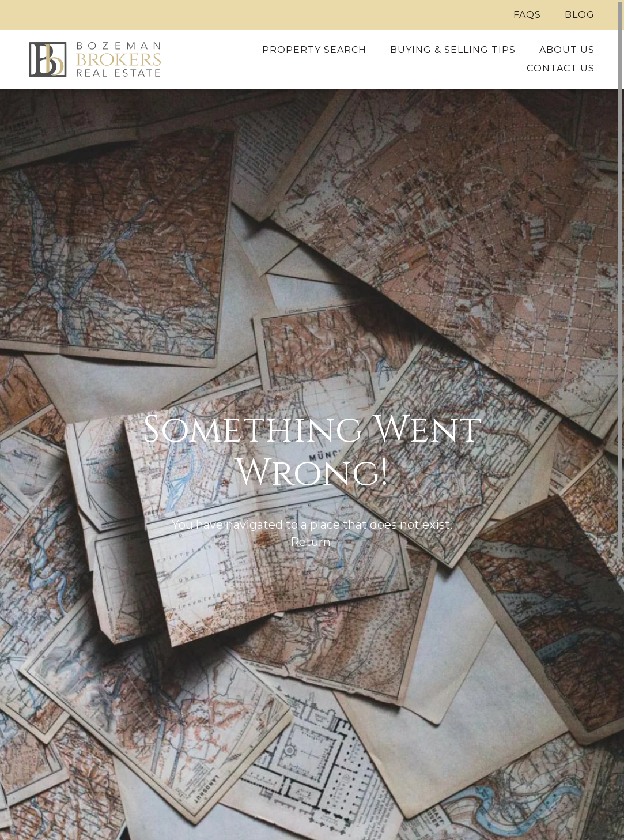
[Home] (96, 59)
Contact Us (561, 68)
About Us (567, 50)
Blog (580, 15)
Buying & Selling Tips (453, 50)
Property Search (314, 50)
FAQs (527, 15)
